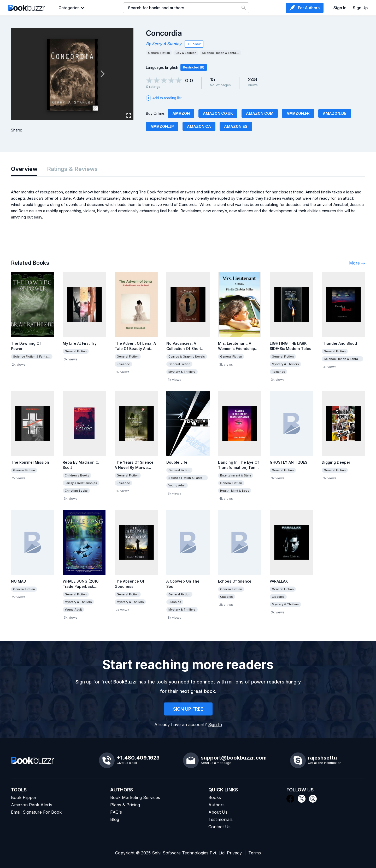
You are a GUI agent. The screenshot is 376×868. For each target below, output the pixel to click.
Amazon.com (260, 113)
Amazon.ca (199, 126)
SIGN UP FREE (188, 709)
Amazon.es (236, 126)
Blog (115, 819)
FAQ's (116, 812)
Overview (24, 169)
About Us (218, 812)
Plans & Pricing (125, 805)
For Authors (305, 8)
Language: (162, 67)
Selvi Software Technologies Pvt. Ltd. (189, 853)
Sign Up (360, 8)
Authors (216, 805)
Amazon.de (335, 113)
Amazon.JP (162, 126)
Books (215, 797)
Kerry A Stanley (167, 44)
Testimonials (221, 819)
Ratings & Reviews (72, 169)
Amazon (181, 113)
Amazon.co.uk (218, 113)
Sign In (340, 8)
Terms (255, 853)
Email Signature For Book (36, 812)
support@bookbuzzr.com (234, 758)
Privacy (234, 853)
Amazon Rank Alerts (32, 805)
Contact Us (219, 827)
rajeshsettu (322, 758)
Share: (16, 130)
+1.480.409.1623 (138, 758)
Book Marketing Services (135, 797)
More (357, 263)
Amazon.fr (298, 113)
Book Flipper (24, 797)
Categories (69, 8)
